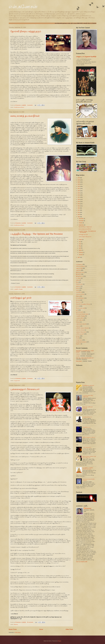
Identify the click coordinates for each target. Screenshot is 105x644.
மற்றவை (78, 326)
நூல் (77, 310)
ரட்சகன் (78, 356)
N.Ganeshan (88, 508)
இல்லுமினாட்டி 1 (86, 427)
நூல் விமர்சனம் (80, 312)
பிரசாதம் (78, 322)
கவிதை (78, 280)
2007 (79, 257)
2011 (79, 210)
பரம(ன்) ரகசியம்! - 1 (87, 417)
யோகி (78, 338)
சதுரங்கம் (78, 286)
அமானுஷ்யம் (79, 264)
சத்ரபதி (78, 288)
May (80, 246)
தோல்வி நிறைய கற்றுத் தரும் (26, 31)
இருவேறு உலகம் (80, 272)
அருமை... (78, 354)
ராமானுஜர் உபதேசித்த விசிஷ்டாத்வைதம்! (88, 468)
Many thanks (79, 361)
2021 (79, 189)
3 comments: (30, 223)
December (81, 218)
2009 (79, 214)
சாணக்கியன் (79, 292)
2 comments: (30, 105)
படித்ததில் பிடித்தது (18, 289)
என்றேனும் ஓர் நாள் (21, 298)
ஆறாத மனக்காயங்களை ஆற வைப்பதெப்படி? (89, 457)
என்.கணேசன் (23, 7)
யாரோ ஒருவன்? (80, 334)
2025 (79, 180)
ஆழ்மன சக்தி (79, 268)
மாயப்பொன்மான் (80, 330)
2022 (79, 186)
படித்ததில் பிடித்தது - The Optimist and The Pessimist (37, 234)
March (80, 250)
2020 (79, 191)
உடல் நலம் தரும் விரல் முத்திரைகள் (88, 396)
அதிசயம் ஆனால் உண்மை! (89, 437)
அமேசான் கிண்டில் (81, 266)
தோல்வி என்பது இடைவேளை (83, 304)
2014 (79, 204)
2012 (79, 208)
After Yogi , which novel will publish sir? (85, 358)
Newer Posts (13, 629)
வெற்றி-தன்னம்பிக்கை (19, 107)
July (80, 242)
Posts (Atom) (18, 632)
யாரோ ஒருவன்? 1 (87, 447)
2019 (79, 193)
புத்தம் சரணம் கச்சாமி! (81, 324)
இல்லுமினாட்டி (80, 276)
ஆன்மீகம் (78, 270)
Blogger (59, 641)
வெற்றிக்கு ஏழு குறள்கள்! (88, 385)
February (81, 252)
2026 (79, 178)
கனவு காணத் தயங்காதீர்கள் (25, 116)
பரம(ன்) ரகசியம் (80, 318)
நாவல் (78, 306)
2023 (79, 184)
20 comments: (30, 622)
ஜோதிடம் (78, 344)
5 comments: (30, 378)
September (81, 225)
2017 (79, 197)
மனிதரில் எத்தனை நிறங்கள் (82, 328)
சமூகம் (78, 290)
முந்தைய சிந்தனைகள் (81, 332)
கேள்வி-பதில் (79, 284)
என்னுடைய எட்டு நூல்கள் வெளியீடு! (86, 57)
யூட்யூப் (78, 336)
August (81, 239)
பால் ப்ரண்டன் (80, 320)
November (81, 221)
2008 (79, 217)
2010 (79, 212)
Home (41, 629)
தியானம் (78, 300)
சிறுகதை (16, 624)
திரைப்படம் (79, 302)
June (80, 244)
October (81, 223)
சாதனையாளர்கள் (80, 294)
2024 (79, 182)
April (80, 248)
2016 (79, 199)
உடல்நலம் (79, 278)
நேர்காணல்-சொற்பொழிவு (82, 314)
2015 (79, 202)
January (81, 255)
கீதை (77, 282)
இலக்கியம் (79, 274)
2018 (79, 195)
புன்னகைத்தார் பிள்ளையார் (25, 389)
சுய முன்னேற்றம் (80, 298)
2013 (79, 206)
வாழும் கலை (17, 381)
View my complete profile (82, 562)
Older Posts (69, 629)
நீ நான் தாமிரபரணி (81, 308)
